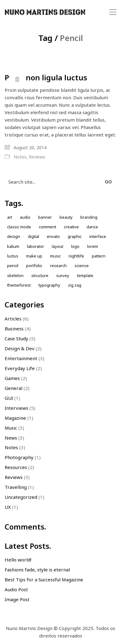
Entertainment (21, 358)
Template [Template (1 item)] (85, 275)
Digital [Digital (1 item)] (34, 236)
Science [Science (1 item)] (82, 266)
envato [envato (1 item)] (53, 236)
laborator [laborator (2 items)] (36, 246)
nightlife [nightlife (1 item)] (76, 256)
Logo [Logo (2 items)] (75, 246)
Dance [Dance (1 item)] (92, 227)
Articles (13, 319)
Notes (20, 157)
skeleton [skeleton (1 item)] (15, 275)
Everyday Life (20, 368)
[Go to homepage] (45, 12)
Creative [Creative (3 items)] (71, 227)
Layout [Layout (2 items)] (58, 246)
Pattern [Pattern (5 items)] (99, 256)
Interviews (16, 408)
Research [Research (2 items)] (58, 266)
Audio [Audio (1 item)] (25, 217)
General (13, 388)
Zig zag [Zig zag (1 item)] (75, 285)
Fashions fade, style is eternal (37, 570)
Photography (19, 457)
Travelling (16, 487)
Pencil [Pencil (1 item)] (13, 266)
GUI (9, 398)
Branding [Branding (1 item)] (89, 217)
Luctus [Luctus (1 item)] (13, 256)
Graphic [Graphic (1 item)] (75, 236)
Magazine (15, 418)
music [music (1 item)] (55, 256)
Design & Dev (20, 348)
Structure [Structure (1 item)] (40, 275)
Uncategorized (21, 497)
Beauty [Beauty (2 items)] (66, 217)
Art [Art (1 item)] (10, 217)
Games (12, 378)
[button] (113, 12)
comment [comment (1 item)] (47, 227)
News (11, 438)
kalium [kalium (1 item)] (13, 246)
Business (14, 329)
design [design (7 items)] (14, 236)
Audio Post (16, 589)
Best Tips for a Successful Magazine (44, 579)
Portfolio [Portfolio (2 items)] (34, 266)
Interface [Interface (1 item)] (98, 236)
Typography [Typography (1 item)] (49, 285)
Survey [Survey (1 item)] (63, 275)
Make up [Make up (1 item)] (34, 256)
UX (8, 507)
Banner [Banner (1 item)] (45, 217)
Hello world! (18, 560)
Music (11, 428)
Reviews (37, 157)
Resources (16, 467)
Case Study (16, 338)
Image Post (17, 599)
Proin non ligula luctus (46, 78)
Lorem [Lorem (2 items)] (93, 246)
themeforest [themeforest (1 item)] (19, 285)
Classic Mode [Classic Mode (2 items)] (19, 227)
